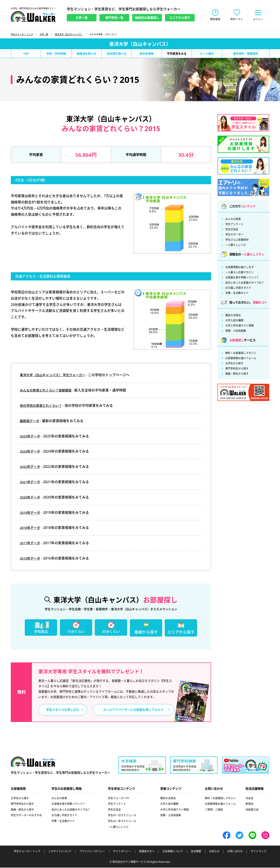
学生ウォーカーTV (118, 799)
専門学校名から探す (237, 369)
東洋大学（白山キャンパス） (69, 35)
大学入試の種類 (234, 321)
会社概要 (196, 852)
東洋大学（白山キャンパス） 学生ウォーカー (55, 375)
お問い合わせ (235, 852)
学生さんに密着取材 (237, 240)
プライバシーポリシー (92, 852)
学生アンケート (234, 225)
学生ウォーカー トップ (22, 35)
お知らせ (214, 852)
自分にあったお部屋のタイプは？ (245, 283)
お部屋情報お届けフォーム (241, 359)
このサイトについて (60, 852)
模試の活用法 (233, 316)
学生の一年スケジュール (122, 822)
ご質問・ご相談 (214, 810)
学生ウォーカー (33, 763)
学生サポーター (234, 235)
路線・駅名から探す (237, 374)
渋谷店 (249, 799)
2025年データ (31, 437)
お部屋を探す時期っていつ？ (242, 278)
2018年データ (31, 528)
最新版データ (30, 421)
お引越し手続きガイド (238, 288)
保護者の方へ (147, 852)
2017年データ (31, 543)
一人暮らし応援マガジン (240, 273)
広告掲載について (173, 852)
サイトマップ (258, 852)
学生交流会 (232, 230)
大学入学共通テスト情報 (240, 326)
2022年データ (31, 467)
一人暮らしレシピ (236, 245)
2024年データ (31, 452)
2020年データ (31, 498)
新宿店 (249, 804)
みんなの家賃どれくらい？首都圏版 (47, 391)
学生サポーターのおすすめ (26, 816)
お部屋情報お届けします (240, 268)
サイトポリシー (122, 852)
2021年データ (31, 482)
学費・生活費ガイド (237, 294)
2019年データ (31, 513)
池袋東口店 (252, 810)
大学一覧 (44, 35)
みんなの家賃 (233, 220)
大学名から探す (234, 364)
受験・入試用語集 (236, 331)
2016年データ (31, 559)
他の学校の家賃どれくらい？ (42, 406)
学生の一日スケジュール (122, 816)
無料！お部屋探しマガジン (241, 354)
